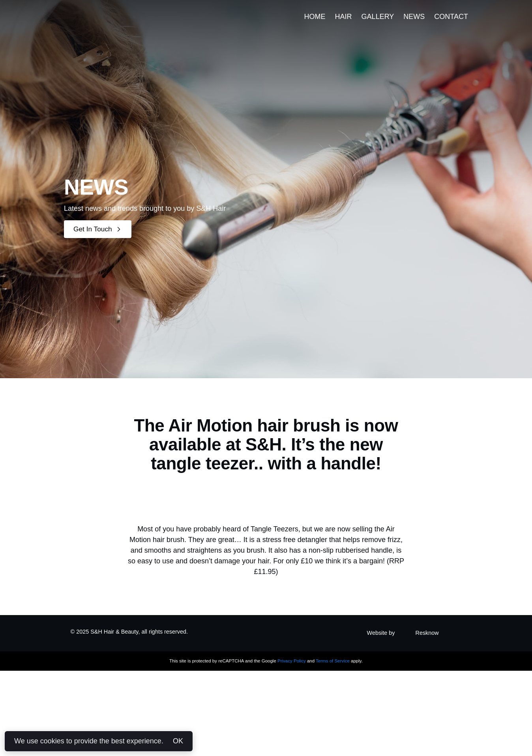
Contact (451, 25)
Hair (344, 25)
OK (178, 741)
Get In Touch (99, 229)
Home (315, 25)
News (414, 25)
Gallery (378, 25)
